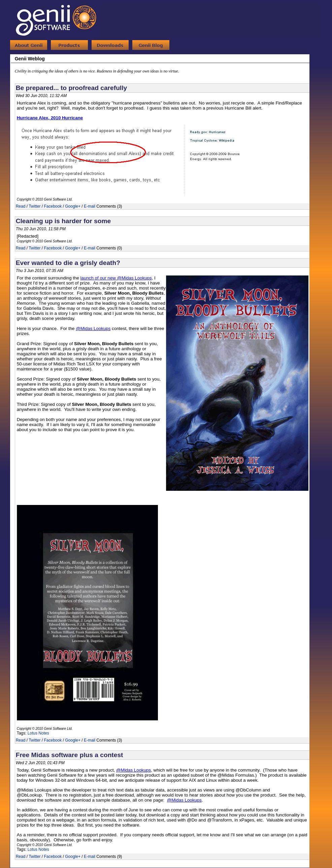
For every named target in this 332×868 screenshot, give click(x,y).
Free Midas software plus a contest (70, 755)
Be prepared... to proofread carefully (72, 88)
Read (21, 206)
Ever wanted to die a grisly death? (68, 263)
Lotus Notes (38, 733)
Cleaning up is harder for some (63, 221)
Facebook (53, 206)
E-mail (90, 206)
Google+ (73, 206)
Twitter (35, 206)
